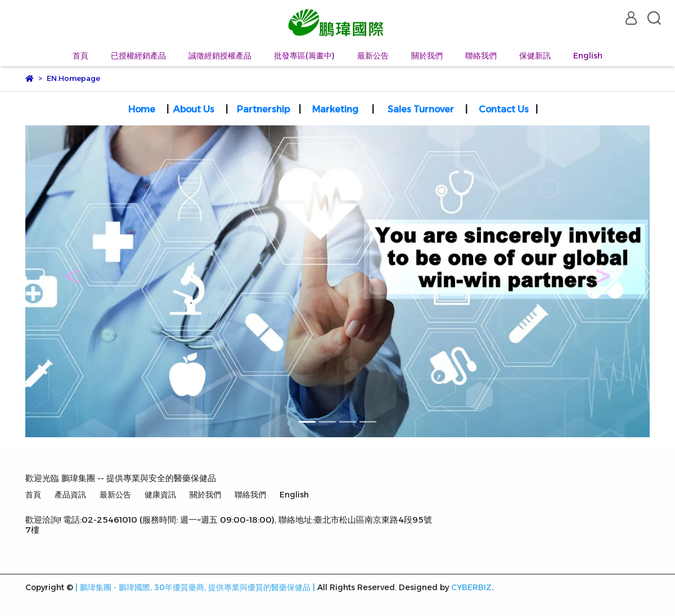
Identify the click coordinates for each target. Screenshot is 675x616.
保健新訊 (535, 56)
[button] (72, 281)
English (588, 56)
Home (142, 109)
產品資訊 (70, 495)
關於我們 (427, 56)
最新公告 (373, 56)
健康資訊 (160, 495)
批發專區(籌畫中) (304, 56)
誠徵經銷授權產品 (220, 56)
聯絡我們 (481, 56)
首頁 (80, 56)
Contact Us (504, 109)
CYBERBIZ (471, 587)
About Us (194, 109)
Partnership (264, 109)
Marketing (335, 109)
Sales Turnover (421, 109)
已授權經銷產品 (138, 56)
